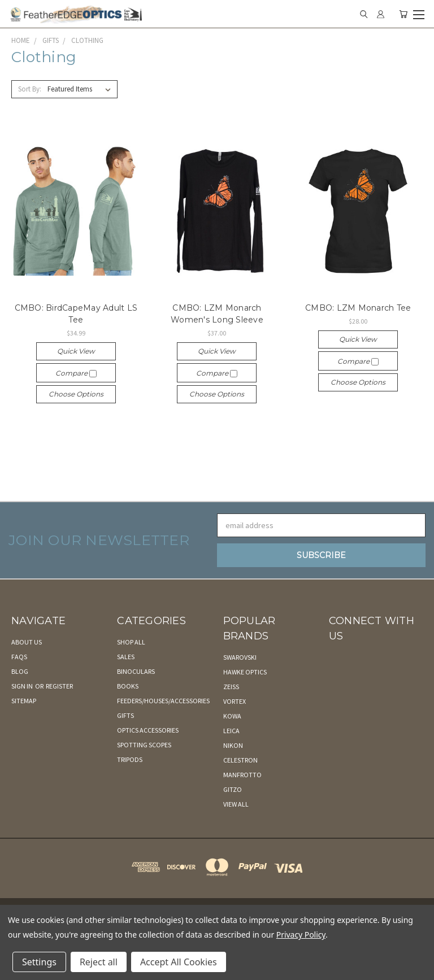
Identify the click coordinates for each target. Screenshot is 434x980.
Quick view (76, 351)
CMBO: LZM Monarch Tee (358, 308)
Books (128, 686)
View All (236, 804)
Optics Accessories (148, 730)
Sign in (23, 686)
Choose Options (76, 394)
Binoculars (136, 671)
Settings (39, 962)
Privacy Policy (301, 935)
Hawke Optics (245, 672)
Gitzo (233, 789)
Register (59, 686)
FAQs (19, 657)
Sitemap (24, 701)
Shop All (131, 642)
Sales (126, 657)
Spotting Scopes (144, 745)
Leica (231, 731)
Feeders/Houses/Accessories (163, 701)
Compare (76, 373)
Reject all (99, 962)
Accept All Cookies (179, 962)
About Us (27, 642)
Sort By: (30, 89)
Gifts (125, 715)
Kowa (232, 716)
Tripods (130, 759)
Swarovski (240, 657)
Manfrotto (242, 775)
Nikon (233, 745)
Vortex (235, 701)
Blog (20, 671)
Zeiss (231, 687)
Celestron (240, 760)
